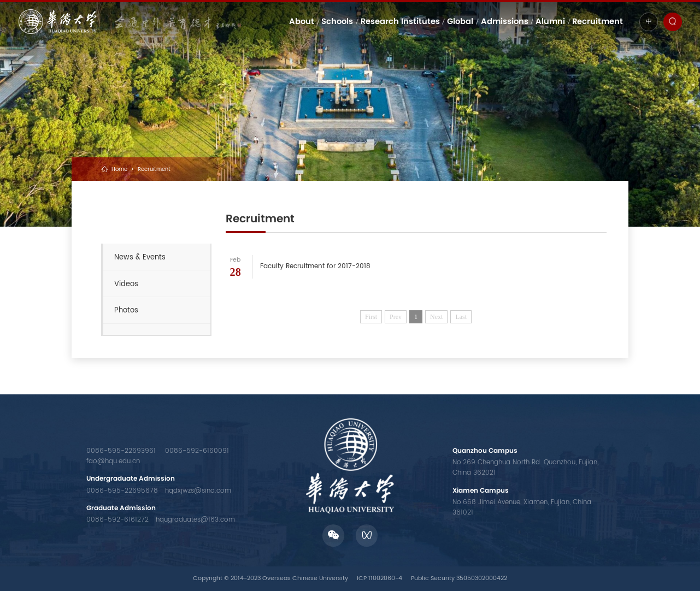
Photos (126, 310)
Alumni (550, 21)
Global (460, 21)
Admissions (505, 21)
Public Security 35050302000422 (459, 578)
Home (119, 169)
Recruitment (598, 21)
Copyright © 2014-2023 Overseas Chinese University (270, 578)
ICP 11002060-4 (380, 578)
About (302, 21)
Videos (126, 284)
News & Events (140, 257)
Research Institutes (400, 21)
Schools (337, 21)
